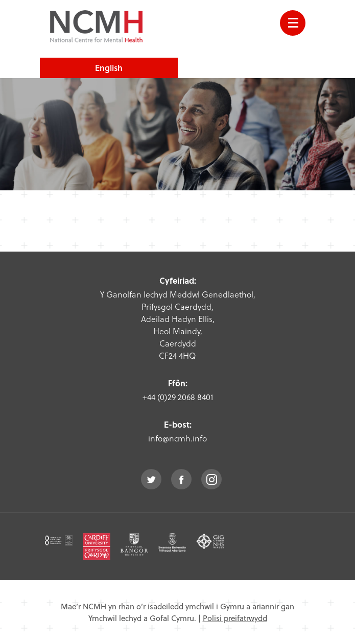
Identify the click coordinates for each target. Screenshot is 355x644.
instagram (211, 479)
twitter (151, 479)
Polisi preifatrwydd (235, 618)
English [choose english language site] (109, 68)
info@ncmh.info (178, 438)
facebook (181, 479)
